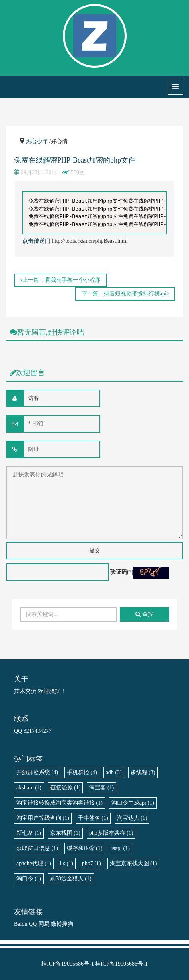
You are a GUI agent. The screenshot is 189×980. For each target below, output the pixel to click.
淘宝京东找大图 (133, 863)
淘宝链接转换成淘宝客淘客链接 (60, 803)
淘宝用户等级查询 (43, 818)
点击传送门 (36, 241)
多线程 (143, 772)
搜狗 (68, 924)
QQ (33, 924)
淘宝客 (101, 788)
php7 (92, 863)
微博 (56, 924)
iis (67, 863)
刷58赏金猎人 (71, 879)
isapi (121, 848)
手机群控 (82, 772)
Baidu (21, 924)
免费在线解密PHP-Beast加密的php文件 (75, 160)
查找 (144, 614)
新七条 (29, 833)
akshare (29, 788)
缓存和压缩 (85, 848)
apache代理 (34, 863)
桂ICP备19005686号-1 (67, 964)
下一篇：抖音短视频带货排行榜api (125, 294)
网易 (44, 924)
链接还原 (66, 788)
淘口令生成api (133, 803)
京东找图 (65, 833)
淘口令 (29, 879)
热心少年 (37, 141)
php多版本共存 (111, 833)
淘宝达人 (132, 818)
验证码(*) (122, 572)
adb (114, 772)
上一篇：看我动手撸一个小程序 (61, 280)
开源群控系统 (37, 772)
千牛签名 (93, 818)
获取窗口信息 (37, 848)
